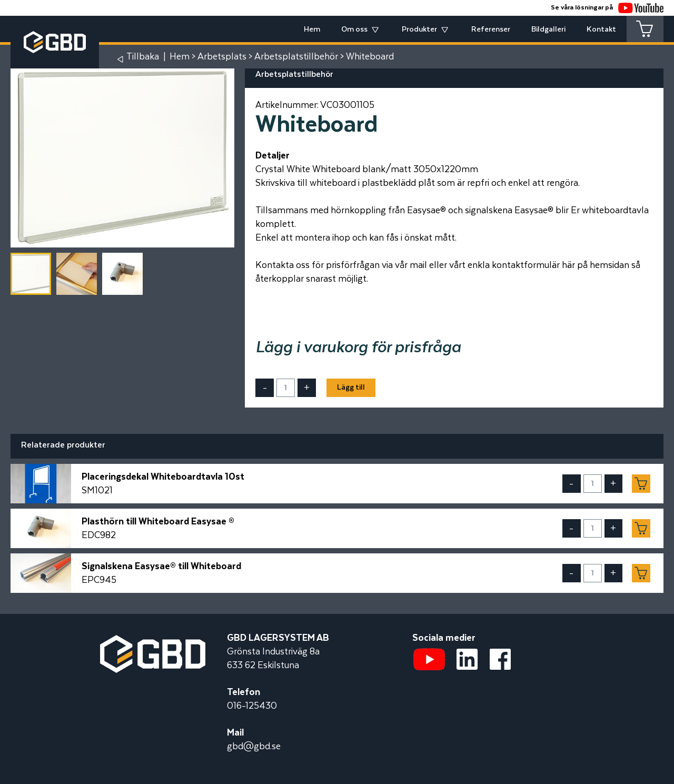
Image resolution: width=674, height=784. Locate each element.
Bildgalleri (548, 29)
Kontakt (601, 29)
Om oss (354, 29)
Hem (312, 29)
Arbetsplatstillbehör (296, 57)
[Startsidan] (153, 642)
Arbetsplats (222, 57)
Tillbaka (143, 57)
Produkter (419, 29)
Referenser (491, 29)
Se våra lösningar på (607, 8)
